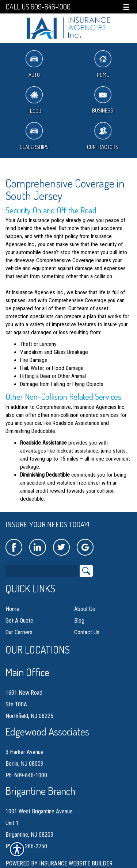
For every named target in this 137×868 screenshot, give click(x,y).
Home (103, 64)
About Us (85, 609)
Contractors (103, 136)
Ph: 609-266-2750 (26, 846)
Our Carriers (19, 632)
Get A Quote (19, 621)
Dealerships (34, 136)
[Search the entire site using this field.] (42, 571)
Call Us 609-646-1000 (38, 7)
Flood (34, 100)
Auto (34, 64)
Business (103, 100)
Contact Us (87, 632)
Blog (79, 621)
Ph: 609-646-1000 (26, 775)
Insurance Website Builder (76, 863)
